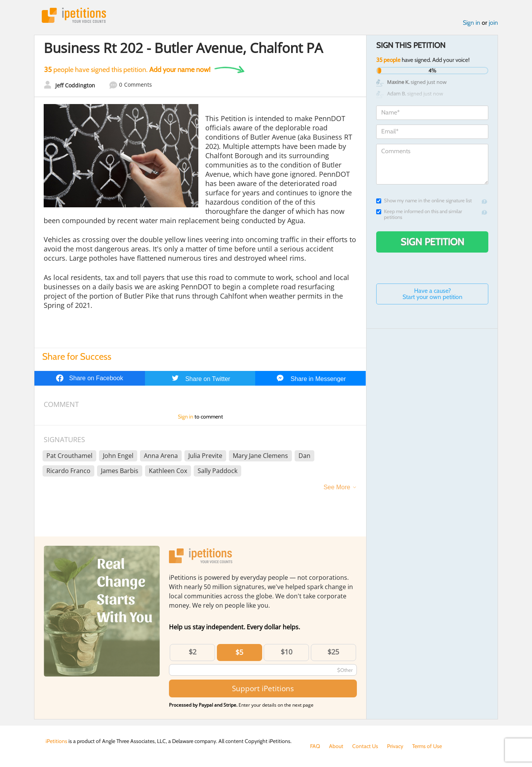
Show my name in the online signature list (424, 201)
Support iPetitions (263, 688)
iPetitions (74, 15)
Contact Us (365, 746)
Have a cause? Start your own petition (432, 294)
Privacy (395, 746)
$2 (193, 652)
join (493, 23)
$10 (286, 652)
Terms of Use (427, 746)
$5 (239, 652)
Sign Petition (432, 242)
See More (337, 487)
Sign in (471, 23)
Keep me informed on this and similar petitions (419, 214)
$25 (333, 652)
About (336, 746)
